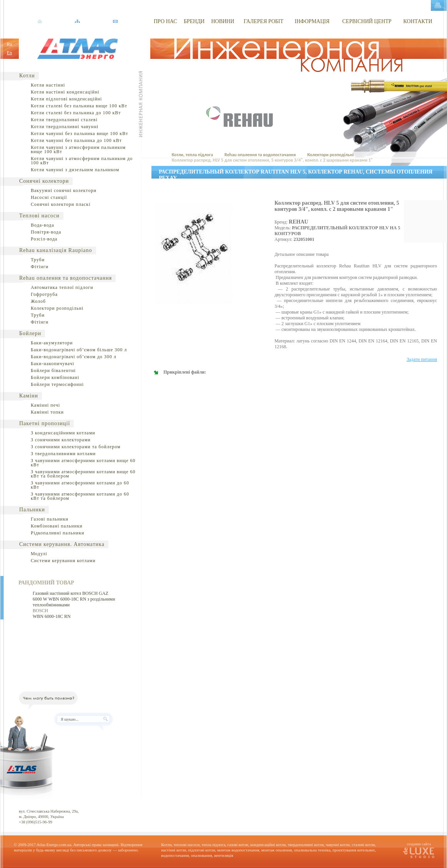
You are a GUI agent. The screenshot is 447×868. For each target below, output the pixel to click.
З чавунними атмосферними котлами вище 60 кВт (83, 463)
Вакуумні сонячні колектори (64, 190)
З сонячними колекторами (61, 440)
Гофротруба (44, 294)
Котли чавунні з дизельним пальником (75, 170)
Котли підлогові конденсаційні (66, 99)
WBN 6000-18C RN (52, 616)
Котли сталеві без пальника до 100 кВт (76, 113)
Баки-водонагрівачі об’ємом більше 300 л (79, 350)
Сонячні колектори (44, 181)
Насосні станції (49, 197)
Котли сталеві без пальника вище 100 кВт (79, 106)
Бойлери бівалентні (53, 371)
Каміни (29, 396)
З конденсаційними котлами (63, 433)
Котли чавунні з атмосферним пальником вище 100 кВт (78, 149)
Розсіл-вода (44, 239)
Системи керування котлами (63, 561)
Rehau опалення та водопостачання (66, 278)
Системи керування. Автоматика (62, 544)
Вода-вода (42, 225)
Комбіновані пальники (57, 526)
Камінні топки (47, 412)
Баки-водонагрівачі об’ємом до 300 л (74, 357)
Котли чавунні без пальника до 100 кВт (76, 140)
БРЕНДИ (194, 21)
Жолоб (38, 301)
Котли (27, 76)
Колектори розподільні (57, 308)
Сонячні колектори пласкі (61, 204)
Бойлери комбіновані (55, 377)
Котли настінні (48, 85)
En (9, 53)
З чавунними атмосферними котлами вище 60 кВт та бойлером (83, 474)
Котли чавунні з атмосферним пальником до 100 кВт (82, 161)
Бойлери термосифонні (57, 384)
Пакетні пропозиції (45, 423)
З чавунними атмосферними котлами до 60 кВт (80, 485)
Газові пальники (50, 519)
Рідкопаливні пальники (57, 533)
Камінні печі (45, 405)
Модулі (39, 554)
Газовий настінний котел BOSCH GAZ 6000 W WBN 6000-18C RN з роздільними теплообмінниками (74, 599)
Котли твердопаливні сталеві (64, 120)
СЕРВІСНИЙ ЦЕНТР (367, 21)
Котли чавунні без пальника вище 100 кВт (79, 134)
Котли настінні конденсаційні (65, 92)
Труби (38, 260)
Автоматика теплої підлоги (62, 287)
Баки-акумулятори (52, 343)
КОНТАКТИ (418, 21)
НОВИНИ (223, 21)
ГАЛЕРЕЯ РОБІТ (263, 21)
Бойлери (30, 333)
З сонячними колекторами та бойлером (76, 447)
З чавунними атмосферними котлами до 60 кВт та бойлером (80, 496)
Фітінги (40, 267)
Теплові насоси (39, 216)
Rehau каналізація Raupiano (56, 250)
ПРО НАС (165, 21)
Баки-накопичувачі (52, 364)
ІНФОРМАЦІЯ (312, 21)
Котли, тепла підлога (192, 155)
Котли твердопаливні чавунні (65, 127)
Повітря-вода (46, 232)
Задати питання (422, 359)
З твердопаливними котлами (63, 454)
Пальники (32, 510)
